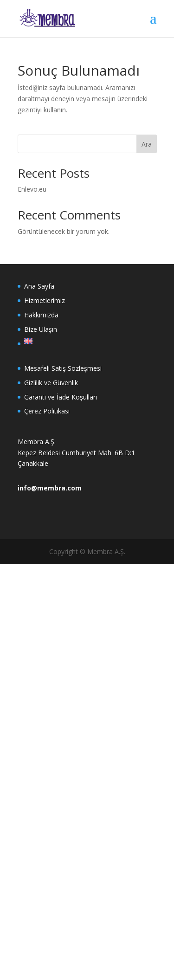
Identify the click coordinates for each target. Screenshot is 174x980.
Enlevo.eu (32, 189)
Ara (147, 144)
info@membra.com (50, 488)
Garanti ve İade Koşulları (61, 397)
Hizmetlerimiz (45, 300)
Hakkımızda (41, 315)
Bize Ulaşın (41, 329)
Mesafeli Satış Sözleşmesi (63, 368)
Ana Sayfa (39, 286)
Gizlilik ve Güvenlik (51, 383)
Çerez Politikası (47, 411)
